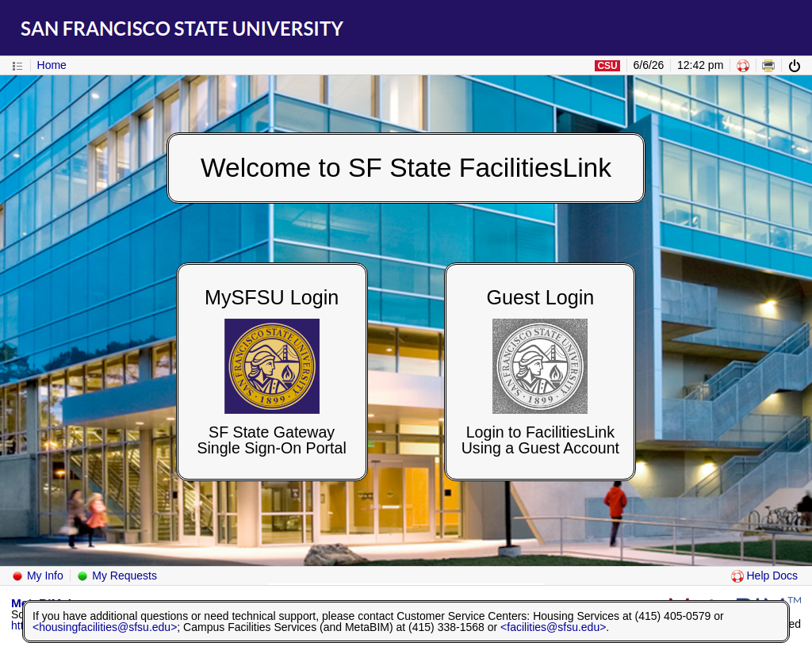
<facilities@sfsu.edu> (553, 627)
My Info (37, 576)
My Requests (117, 576)
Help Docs (764, 576)
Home (52, 65)
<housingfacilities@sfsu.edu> (105, 627)
